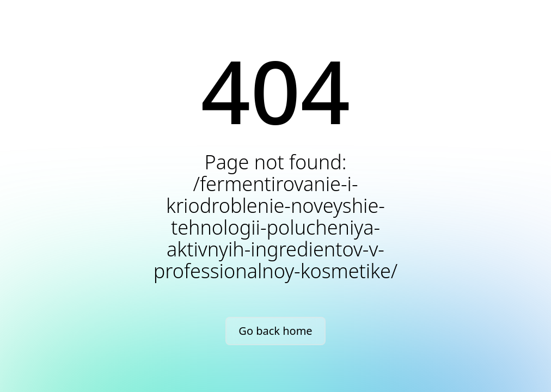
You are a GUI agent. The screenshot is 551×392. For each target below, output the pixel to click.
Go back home (275, 331)
